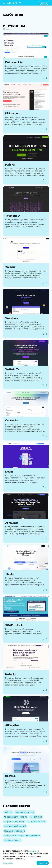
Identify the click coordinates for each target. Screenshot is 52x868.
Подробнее (8, 863)
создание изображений (15, 826)
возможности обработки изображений (22, 836)
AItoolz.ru (32, 851)
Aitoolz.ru (12, 3)
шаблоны (8, 812)
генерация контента (25, 812)
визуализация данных (14, 821)
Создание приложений (14, 831)
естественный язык (36, 821)
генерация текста (12, 840)
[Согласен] (43, 863)
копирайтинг (36, 817)
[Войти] (44, 3)
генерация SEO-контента (16, 817)
